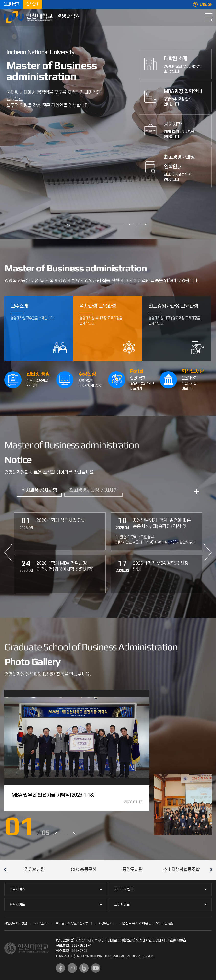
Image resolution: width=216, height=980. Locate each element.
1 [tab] (81, 225)
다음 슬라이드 (143, 224)
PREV (9, 553)
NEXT (207, 553)
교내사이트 (122, 905)
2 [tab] (93, 225)
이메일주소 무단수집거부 (72, 923)
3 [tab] (106, 225)
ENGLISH (206, 4)
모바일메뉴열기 (209, 17)
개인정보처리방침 (16, 923)
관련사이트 (17, 905)
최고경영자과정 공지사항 (93, 490)
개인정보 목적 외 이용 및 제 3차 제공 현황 (147, 923)
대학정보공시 (104, 923)
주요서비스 (17, 889)
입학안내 (33, 4)
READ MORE (197, 491)
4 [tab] (118, 225)
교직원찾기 (42, 923)
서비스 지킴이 (124, 889)
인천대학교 (11, 4)
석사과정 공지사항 (39, 490)
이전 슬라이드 (132, 224)
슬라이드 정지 (137, 224)
